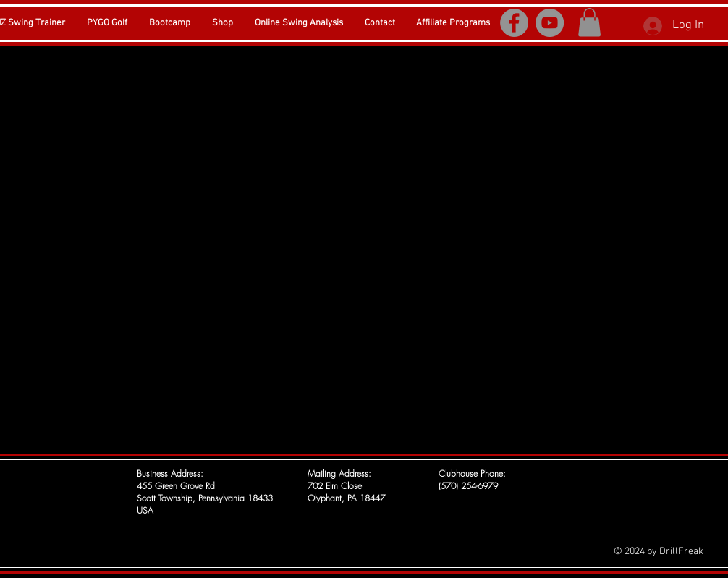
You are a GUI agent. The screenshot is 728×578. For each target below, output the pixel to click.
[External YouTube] (364, 248)
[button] (589, 22)
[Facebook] (514, 23)
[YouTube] (550, 23)
